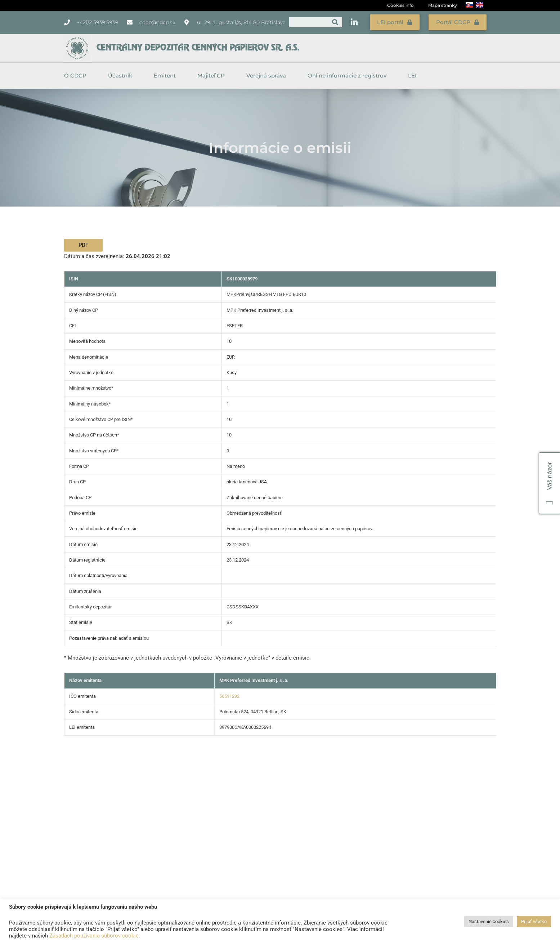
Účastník (122, 74)
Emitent (167, 74)
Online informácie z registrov (349, 74)
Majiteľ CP (213, 74)
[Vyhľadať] (335, 21)
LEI (412, 74)
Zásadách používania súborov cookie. (95, 936)
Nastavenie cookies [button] (489, 921)
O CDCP (77, 74)
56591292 (229, 694)
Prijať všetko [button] (534, 921)
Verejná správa (268, 74)
